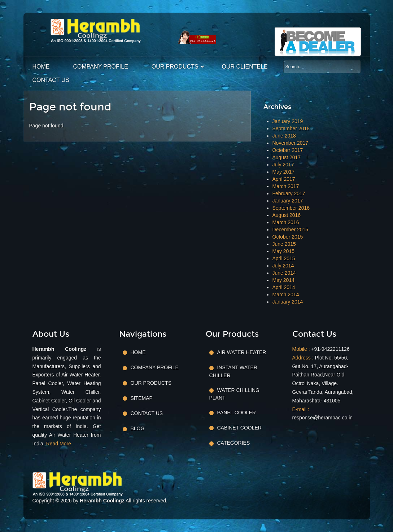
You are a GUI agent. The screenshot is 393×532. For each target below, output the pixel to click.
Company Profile (101, 67)
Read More (59, 444)
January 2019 (288, 121)
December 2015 (291, 230)
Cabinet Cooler (239, 428)
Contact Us (51, 80)
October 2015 (288, 237)
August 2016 (287, 215)
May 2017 (283, 172)
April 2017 (284, 179)
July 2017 (283, 165)
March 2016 (286, 222)
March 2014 (286, 295)
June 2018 (284, 136)
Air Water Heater (242, 352)
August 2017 (287, 157)
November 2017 (291, 143)
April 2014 (284, 287)
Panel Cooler (237, 413)
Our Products (175, 67)
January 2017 (288, 201)
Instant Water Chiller (233, 371)
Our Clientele (245, 67)
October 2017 (288, 150)
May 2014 (283, 280)
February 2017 (289, 193)
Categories (234, 443)
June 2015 (284, 244)
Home (41, 67)
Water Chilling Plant (234, 394)
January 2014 (288, 302)
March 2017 (286, 186)
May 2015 (283, 251)
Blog (138, 428)
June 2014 (284, 273)
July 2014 (283, 266)
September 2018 (291, 128)
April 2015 (284, 258)
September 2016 (291, 208)
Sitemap (142, 398)
